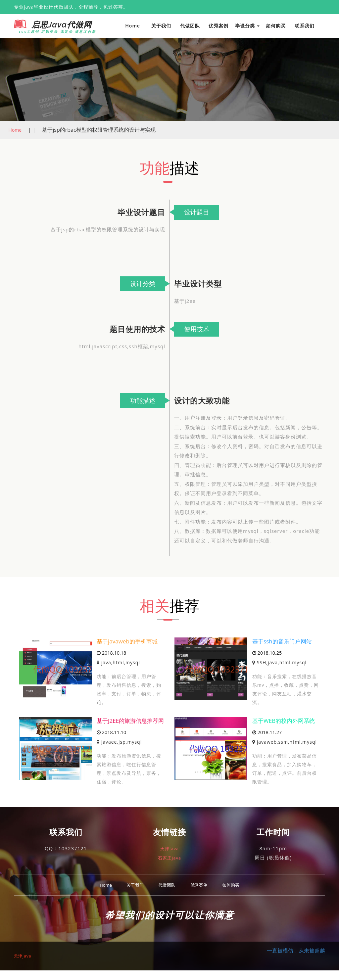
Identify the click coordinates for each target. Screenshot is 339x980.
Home (133, 26)
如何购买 (276, 26)
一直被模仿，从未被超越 (296, 960)
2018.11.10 (111, 742)
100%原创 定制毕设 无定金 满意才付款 (53, 32)
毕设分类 (247, 26)
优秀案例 (218, 26)
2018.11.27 (267, 733)
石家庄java (169, 867)
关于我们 (161, 26)
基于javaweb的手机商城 (129, 641)
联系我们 (305, 26)
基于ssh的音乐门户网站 (284, 641)
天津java (169, 858)
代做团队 (190, 26)
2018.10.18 (111, 653)
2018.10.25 (267, 653)
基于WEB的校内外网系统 (285, 722)
